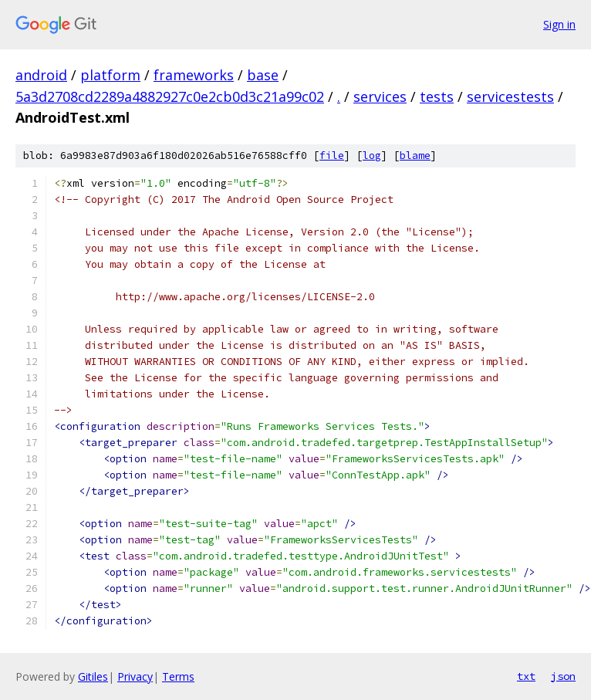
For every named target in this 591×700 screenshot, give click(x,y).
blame (415, 156)
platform (110, 75)
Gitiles (93, 676)
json (563, 676)
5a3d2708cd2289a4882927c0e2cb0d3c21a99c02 (170, 96)
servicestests (510, 96)
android (41, 75)
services (380, 96)
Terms (178, 676)
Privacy (135, 676)
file (332, 156)
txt (526, 676)
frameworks (194, 75)
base (263, 75)
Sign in (559, 24)
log (372, 156)
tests (437, 96)
